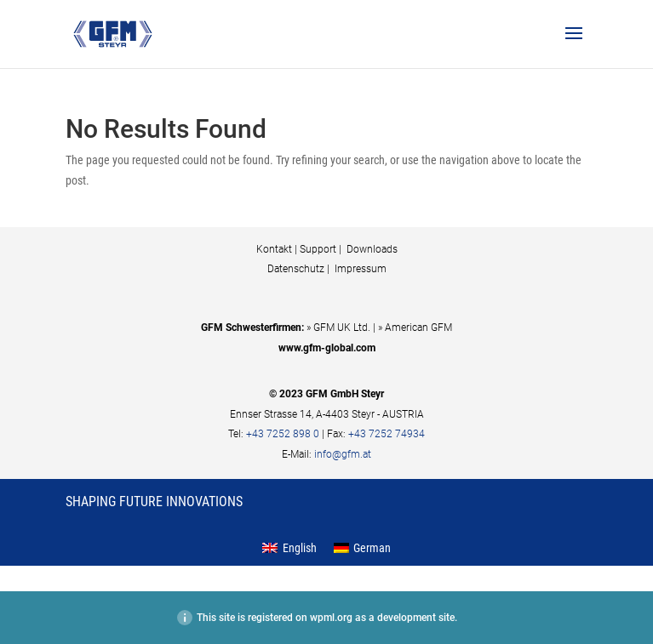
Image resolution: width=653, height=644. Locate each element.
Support (318, 249)
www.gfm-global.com (327, 348)
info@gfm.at (343, 454)
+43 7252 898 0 (283, 434)
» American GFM (415, 328)
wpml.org (331, 618)
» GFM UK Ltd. (338, 328)
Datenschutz (296, 269)
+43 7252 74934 (387, 434)
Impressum (359, 269)
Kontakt (274, 249)
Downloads (371, 249)
